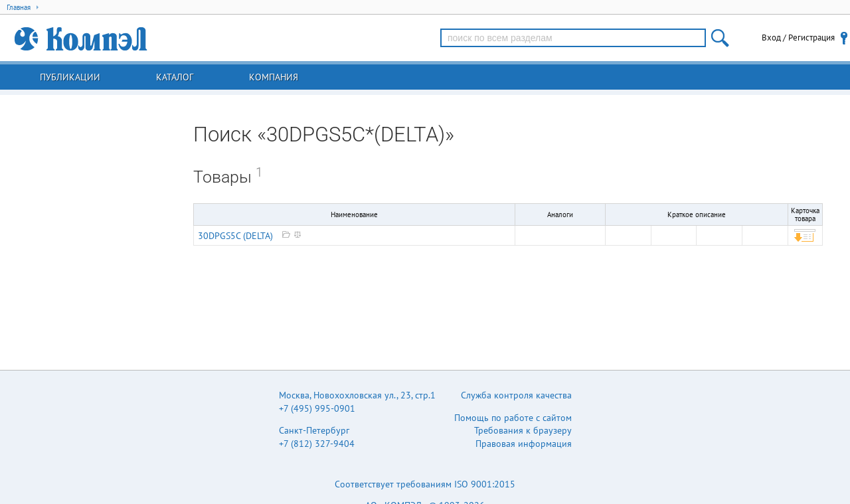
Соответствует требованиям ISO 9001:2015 (425, 484)
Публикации (70, 77)
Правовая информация (524, 444)
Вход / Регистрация (798, 38)
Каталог (175, 77)
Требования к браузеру (523, 430)
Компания (274, 77)
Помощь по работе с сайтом (513, 418)
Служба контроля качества (516, 395)
